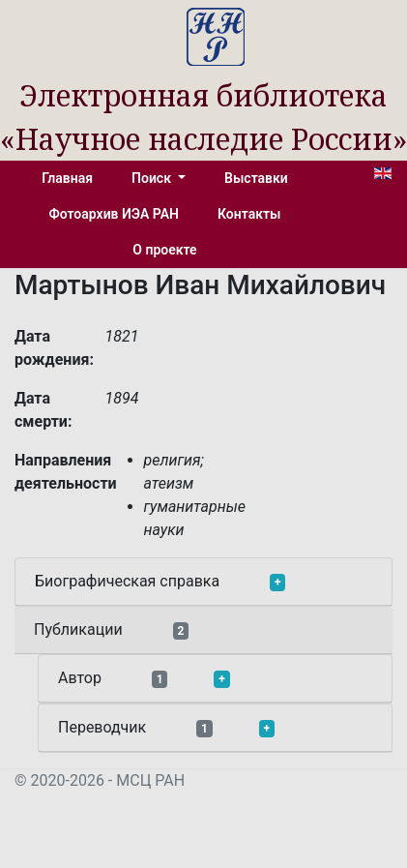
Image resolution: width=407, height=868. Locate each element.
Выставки (256, 178)
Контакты (249, 214)
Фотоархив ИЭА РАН (115, 214)
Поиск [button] (153, 178)
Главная (67, 178)
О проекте (164, 250)
